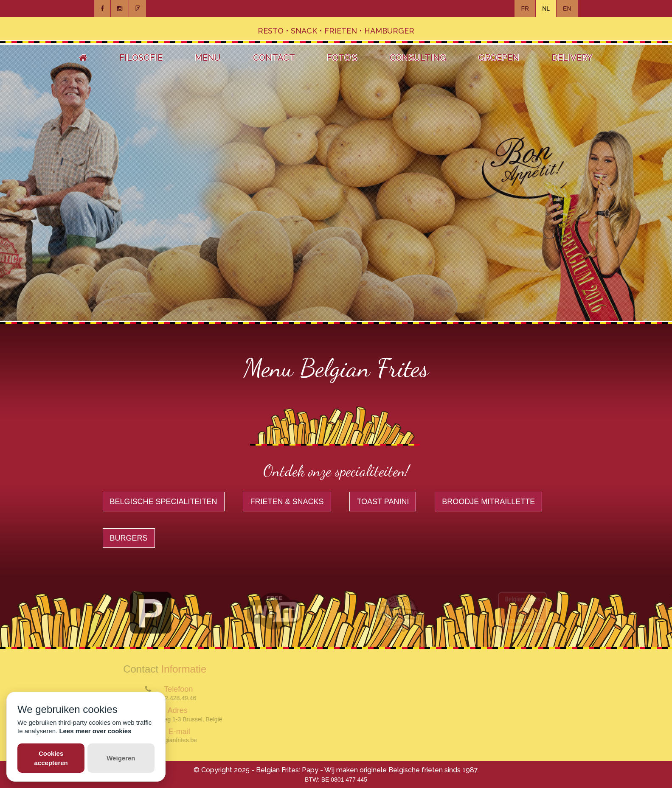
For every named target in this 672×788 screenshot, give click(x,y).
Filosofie (141, 58)
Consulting (418, 58)
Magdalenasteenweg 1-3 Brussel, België (167, 719)
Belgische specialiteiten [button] (164, 502)
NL (546, 8)
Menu (208, 58)
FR (525, 8)
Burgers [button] (129, 538)
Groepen (499, 58)
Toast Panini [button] (383, 502)
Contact (274, 58)
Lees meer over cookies (95, 731)
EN (567, 8)
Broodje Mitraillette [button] (488, 502)
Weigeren (121, 758)
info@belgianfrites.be (166, 740)
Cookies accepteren (51, 758)
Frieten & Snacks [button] (287, 502)
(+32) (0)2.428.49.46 (166, 698)
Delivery (572, 58)
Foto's (342, 58)
